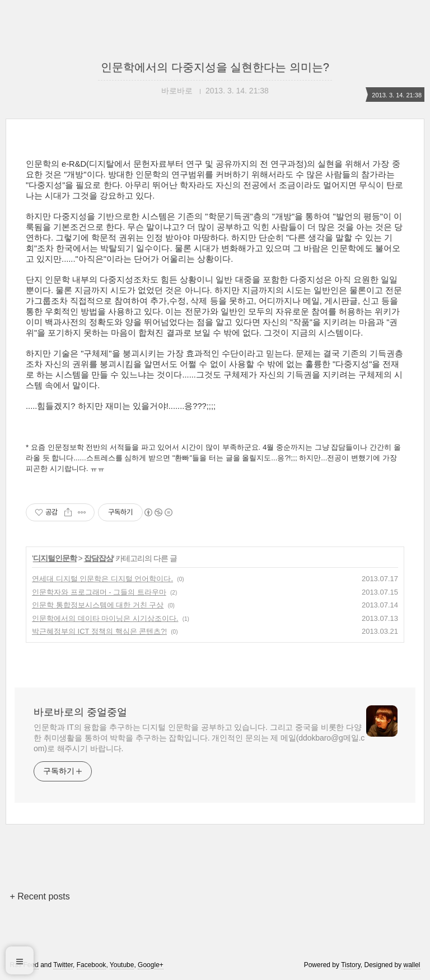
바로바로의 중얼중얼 (80, 712)
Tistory (351, 965)
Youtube (122, 965)
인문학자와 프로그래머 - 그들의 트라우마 (99, 592)
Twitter (63, 965)
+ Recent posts (39, 896)
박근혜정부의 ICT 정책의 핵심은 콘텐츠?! (99, 631)
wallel (412, 965)
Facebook (92, 965)
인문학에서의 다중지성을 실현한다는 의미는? (215, 67)
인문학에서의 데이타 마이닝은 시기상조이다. (105, 618)
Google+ (151, 965)
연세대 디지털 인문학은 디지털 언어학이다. (102, 579)
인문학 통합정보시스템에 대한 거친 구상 (98, 605)
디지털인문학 (55, 558)
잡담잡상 (99, 558)
